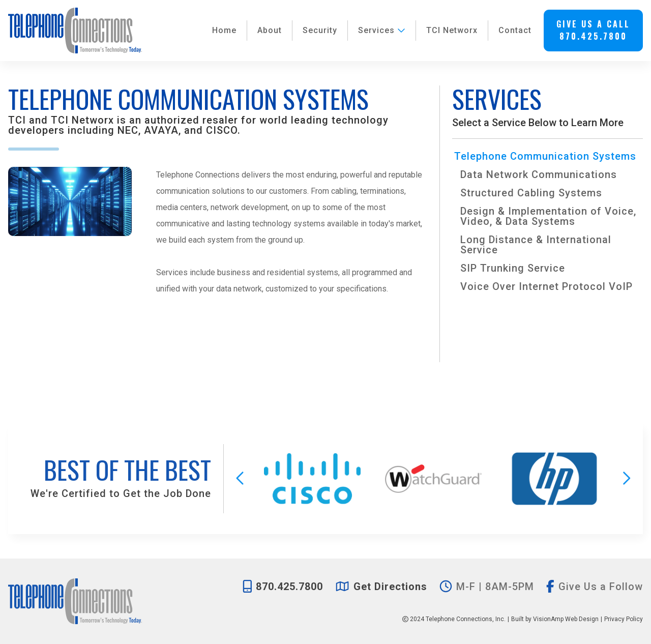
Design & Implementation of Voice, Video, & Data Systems (548, 216)
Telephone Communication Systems (545, 156)
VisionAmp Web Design (566, 619)
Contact (515, 30)
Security (320, 30)
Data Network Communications (539, 174)
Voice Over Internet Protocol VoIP (546, 286)
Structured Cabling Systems (531, 193)
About (270, 30)
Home (224, 30)
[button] (593, 31)
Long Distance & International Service (536, 245)
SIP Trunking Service (513, 268)
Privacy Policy (624, 619)
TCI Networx (452, 30)
